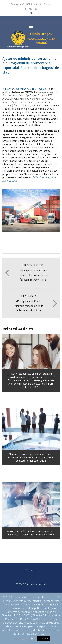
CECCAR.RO (31, 570)
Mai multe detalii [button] (24, 638)
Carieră (38, 4)
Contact (47, 4)
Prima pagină (17, 4)
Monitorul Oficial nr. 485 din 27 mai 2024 (27, 89)
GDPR (29, 4)
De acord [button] (43, 639)
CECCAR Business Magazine (31, 584)
